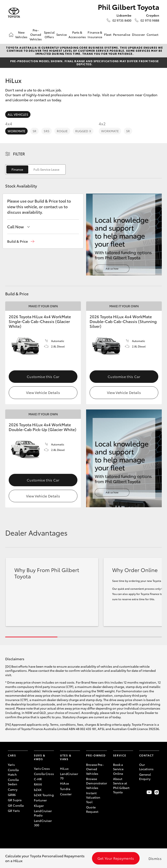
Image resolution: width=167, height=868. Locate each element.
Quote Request (92, 809)
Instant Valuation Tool (93, 797)
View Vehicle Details (43, 392)
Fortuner (40, 800)
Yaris (11, 765)
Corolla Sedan (13, 782)
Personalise (122, 34)
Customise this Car (43, 376)
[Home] (11, 35)
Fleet (108, 34)
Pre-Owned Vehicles (36, 35)
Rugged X (83, 131)
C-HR (38, 779)
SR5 (46, 131)
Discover (138, 34)
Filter (19, 154)
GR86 (12, 795)
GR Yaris (14, 811)
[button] (21, 241)
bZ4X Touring (44, 795)
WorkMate (16, 131)
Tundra (65, 789)
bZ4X (38, 790)
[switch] (35, 169)
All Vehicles (18, 114)
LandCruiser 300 (43, 823)
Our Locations (146, 767)
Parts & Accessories (77, 34)
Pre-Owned (96, 755)
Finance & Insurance (95, 34)
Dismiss (155, 858)
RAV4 (38, 784)
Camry (13, 789)
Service (62, 34)
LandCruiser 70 (69, 776)
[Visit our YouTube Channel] (149, 792)
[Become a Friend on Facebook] (142, 792)
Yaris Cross (42, 768)
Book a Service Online (118, 769)
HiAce (64, 783)
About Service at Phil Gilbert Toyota (121, 785)
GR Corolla (16, 805)
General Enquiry (145, 777)
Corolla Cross (44, 774)
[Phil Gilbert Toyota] (14, 13)
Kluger (39, 806)
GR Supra (15, 800)
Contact (152, 34)
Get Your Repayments (116, 858)
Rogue (62, 131)
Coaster (66, 794)
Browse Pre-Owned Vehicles (95, 769)
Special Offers (49, 34)
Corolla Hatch (13, 772)
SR (34, 131)
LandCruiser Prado (43, 813)
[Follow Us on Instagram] (157, 792)
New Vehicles (21, 34)
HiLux (64, 768)
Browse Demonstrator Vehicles (97, 783)
